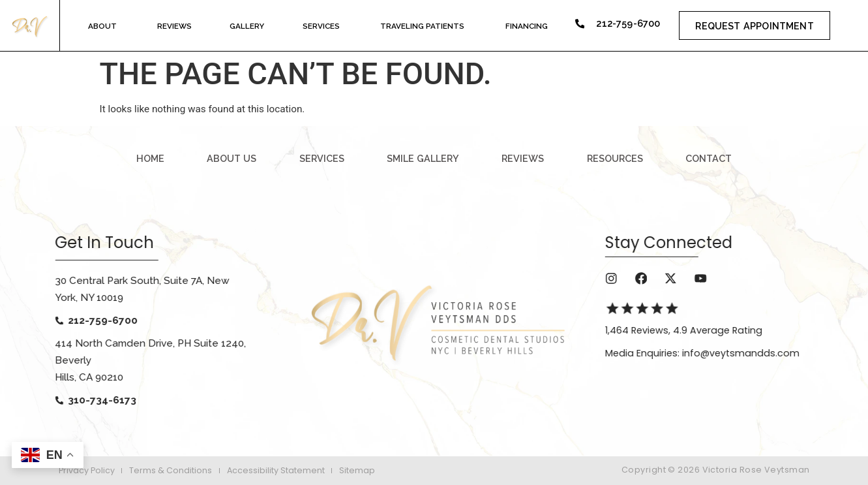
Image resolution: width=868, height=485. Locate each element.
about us (232, 158)
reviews (523, 158)
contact (709, 158)
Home (150, 158)
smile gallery (423, 158)
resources (615, 158)
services (322, 158)
